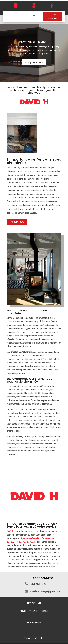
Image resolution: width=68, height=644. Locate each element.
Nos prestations (34, 62)
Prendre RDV (17, 222)
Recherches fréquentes (34, 638)
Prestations (34, 611)
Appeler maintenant (53, 16)
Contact (45, 611)
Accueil (23, 611)
